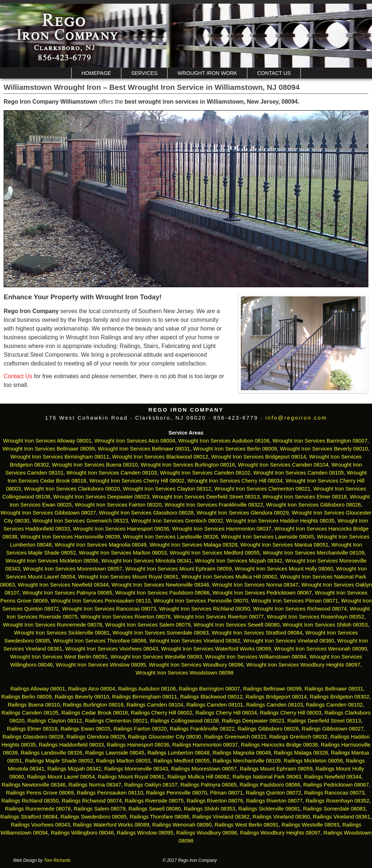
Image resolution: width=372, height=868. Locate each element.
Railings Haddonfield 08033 (71, 745)
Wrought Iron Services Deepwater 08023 (101, 497)
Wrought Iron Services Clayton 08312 (167, 489)
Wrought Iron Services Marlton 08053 (123, 553)
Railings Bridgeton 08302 (340, 697)
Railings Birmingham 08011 (144, 697)
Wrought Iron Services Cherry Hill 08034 (235, 481)
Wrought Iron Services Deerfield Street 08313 (206, 497)
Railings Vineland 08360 (281, 817)
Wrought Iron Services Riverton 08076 (126, 617)
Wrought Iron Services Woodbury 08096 (196, 665)
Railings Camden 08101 (215, 705)
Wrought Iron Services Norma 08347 (255, 585)
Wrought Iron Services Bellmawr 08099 (49, 449)
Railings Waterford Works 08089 (111, 825)
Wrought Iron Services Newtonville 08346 (160, 585)
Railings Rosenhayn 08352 (337, 801)
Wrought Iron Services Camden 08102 (205, 473)
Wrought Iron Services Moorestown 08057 (72, 569)
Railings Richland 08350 (30, 801)
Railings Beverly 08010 (82, 697)
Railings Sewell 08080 (155, 809)
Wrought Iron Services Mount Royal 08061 (128, 577)
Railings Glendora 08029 (96, 737)
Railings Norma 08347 (95, 785)
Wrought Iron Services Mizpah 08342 (238, 561)
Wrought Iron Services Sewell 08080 (237, 625)
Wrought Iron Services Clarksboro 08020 (72, 489)
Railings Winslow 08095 (145, 833)
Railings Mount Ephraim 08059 (276, 769)
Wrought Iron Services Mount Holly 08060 (284, 569)
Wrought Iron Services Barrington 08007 (320, 441)
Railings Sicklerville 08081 (269, 809)
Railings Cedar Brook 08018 (95, 713)
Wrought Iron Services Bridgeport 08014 (258, 457)
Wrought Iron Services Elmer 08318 (305, 497)
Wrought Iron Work (207, 73)
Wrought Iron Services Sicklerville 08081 (62, 633)
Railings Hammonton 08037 (205, 745)
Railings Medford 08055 (181, 761)
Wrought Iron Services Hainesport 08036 (121, 529)
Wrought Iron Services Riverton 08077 (219, 617)
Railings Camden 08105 (30, 713)
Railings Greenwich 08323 (235, 737)
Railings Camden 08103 (274, 705)
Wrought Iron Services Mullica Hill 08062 (229, 577)
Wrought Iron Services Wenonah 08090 (320, 649)
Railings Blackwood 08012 (211, 697)
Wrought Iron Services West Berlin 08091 (59, 657)
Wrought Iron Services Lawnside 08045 (268, 537)
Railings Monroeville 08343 (136, 769)
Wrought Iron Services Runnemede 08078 (52, 625)
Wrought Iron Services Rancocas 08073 (109, 609)
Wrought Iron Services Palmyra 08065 (67, 593)
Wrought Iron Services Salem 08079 (148, 625)
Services (144, 73)
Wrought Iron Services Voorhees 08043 (112, 649)
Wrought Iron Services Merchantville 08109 (314, 553)
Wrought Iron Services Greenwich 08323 (80, 521)
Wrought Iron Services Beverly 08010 (324, 449)
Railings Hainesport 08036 (138, 745)
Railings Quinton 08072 (274, 793)
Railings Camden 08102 (334, 705)
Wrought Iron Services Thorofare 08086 (100, 641)
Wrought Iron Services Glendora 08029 (243, 513)
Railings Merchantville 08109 (246, 761)
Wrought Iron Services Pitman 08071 (294, 601)
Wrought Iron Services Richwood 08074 (300, 609)
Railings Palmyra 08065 (209, 785)
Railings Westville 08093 (310, 825)
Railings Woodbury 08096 (207, 833)
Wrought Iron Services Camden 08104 (283, 465)
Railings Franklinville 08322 (202, 729)
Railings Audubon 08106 (147, 689)
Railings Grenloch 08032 (298, 737)
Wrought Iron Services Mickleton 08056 (52, 561)
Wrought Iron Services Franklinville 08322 (214, 505)
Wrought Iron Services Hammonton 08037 (221, 529)
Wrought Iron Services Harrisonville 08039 (70, 537)
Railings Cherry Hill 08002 (161, 713)
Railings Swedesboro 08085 (94, 817)
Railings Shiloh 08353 (210, 809)
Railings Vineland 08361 (341, 817)
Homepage (96, 73)
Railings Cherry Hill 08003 (290, 713)
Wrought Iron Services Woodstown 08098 (185, 673)
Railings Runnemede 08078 (38, 809)
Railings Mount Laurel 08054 (61, 777)
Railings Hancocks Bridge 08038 (279, 745)
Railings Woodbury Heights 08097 (280, 833)
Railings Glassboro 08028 (33, 737)
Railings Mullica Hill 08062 (199, 777)
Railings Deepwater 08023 (253, 721)
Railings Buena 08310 (34, 705)
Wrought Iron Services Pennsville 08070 (201, 601)
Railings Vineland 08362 (221, 817)
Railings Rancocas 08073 (334, 793)
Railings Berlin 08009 (27, 697)
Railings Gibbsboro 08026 (268, 729)
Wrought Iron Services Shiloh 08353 (325, 625)
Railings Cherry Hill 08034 (226, 713)
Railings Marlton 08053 (123, 761)
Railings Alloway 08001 (37, 689)
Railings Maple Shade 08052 (59, 761)
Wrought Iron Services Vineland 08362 (195, 641)
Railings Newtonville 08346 (33, 785)
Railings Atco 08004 (92, 689)
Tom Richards (57, 860)
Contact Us (274, 73)
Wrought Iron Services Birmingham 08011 (60, 457)
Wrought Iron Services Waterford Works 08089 (216, 649)
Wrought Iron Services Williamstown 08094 (256, 657)
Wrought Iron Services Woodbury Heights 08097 (303, 665)
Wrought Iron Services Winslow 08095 (101, 665)
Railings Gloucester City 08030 (164, 737)
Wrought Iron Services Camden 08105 (298, 473)
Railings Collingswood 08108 (185, 721)
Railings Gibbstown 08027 (333, 729)
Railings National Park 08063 (267, 777)
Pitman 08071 (226, 793)
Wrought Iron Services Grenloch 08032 (177, 521)
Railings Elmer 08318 (32, 729)
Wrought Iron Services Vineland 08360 (289, 641)
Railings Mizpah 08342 (74, 769)
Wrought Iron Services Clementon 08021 (262, 489)
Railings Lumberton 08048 (179, 753)
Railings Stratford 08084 (29, 817)
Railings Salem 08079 (100, 809)
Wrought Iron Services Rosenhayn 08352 (315, 617)
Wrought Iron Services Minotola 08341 (147, 561)
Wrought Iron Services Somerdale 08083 (161, 633)
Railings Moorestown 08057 (204, 769)
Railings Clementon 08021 (116, 721)
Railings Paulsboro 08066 (270, 785)
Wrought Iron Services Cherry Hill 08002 (137, 481)
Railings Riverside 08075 (154, 801)
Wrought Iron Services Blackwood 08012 (160, 457)
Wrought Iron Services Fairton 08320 (118, 505)
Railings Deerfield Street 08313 (324, 721)
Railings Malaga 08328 (301, 753)
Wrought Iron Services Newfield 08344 (63, 585)
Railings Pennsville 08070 (177, 793)
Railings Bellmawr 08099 (272, 689)
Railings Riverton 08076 (215, 801)
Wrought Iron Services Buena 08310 (95, 465)
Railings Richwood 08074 (92, 801)
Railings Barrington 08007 (209, 689)
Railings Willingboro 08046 (82, 833)
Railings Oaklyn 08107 (151, 785)
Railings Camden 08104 (155, 705)
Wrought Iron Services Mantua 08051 (285, 545)
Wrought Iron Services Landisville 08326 (170, 537)
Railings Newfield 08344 (333, 777)
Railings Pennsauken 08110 (110, 793)
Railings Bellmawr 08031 (334, 689)
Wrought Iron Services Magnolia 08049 (100, 545)
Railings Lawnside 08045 (115, 753)
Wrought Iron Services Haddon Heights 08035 (280, 521)
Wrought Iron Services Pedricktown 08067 (262, 593)
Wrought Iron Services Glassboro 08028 (146, 513)
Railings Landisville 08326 (51, 753)
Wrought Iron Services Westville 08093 (156, 657)
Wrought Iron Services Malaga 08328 (194, 545)
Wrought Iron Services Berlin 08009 (235, 449)
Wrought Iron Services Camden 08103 (112, 473)
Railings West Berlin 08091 (247, 825)
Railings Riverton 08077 (274, 801)
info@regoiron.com (296, 418)
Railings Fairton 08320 (140, 729)
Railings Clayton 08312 (55, 721)
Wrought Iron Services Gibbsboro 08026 (313, 505)
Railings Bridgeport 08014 (276, 697)
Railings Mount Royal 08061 (131, 777)
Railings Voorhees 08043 (41, 825)
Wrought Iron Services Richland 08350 (205, 609)
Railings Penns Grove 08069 (40, 793)
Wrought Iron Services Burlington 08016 (188, 465)
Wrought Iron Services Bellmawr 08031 (144, 449)
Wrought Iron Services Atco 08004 (135, 441)
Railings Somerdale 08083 (334, 809)
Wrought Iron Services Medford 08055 (215, 553)
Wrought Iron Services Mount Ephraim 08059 (179, 569)
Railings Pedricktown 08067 (336, 785)
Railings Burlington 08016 (93, 705)
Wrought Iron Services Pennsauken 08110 (100, 601)
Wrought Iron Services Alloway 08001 (47, 441)
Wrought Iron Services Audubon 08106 (224, 441)
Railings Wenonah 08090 (182, 825)
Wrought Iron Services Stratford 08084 (257, 633)
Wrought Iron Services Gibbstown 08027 (48, 513)
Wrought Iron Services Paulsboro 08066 (162, 593)
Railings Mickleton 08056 (313, 761)
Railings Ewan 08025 (86, 729)
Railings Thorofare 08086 (159, 817)
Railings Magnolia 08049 (242, 753)
